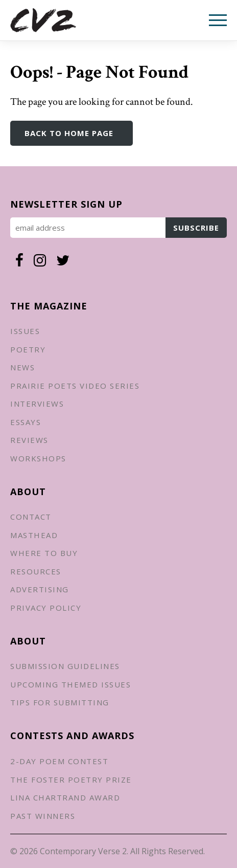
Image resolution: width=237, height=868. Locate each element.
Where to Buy (44, 553)
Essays (26, 422)
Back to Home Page (69, 133)
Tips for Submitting (60, 702)
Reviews (29, 440)
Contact (31, 517)
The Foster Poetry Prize (71, 780)
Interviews (37, 404)
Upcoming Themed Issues (70, 684)
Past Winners (43, 816)
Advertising (40, 589)
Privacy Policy (46, 608)
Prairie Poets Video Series (75, 386)
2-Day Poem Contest (59, 761)
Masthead (34, 535)
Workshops (38, 458)
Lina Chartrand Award (65, 797)
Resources (36, 571)
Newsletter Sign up (66, 204)
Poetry (28, 349)
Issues (25, 331)
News (22, 367)
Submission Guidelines (65, 666)
